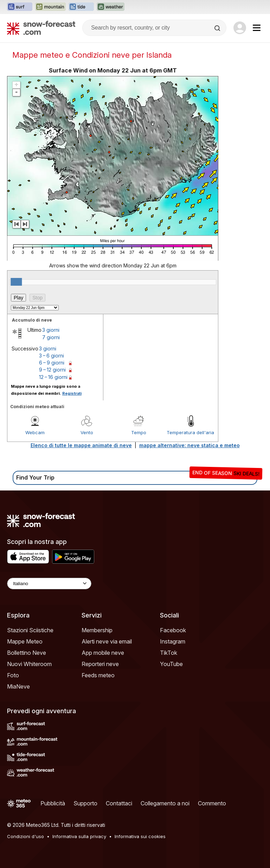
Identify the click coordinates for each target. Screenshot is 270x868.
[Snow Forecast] (41, 28)
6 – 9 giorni (52, 363)
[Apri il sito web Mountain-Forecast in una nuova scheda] (50, 7)
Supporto (85, 803)
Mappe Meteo (25, 641)
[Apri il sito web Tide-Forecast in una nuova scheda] (81, 7)
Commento (212, 803)
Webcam (35, 432)
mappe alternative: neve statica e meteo (189, 445)
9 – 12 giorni (52, 370)
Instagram (173, 641)
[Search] (218, 28)
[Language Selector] (49, 584)
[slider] (16, 282)
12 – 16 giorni (53, 377)
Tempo (139, 432)
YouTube (171, 664)
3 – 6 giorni (52, 356)
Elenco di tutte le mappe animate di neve (81, 445)
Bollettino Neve (27, 653)
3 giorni (51, 330)
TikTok (169, 653)
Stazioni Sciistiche (30, 630)
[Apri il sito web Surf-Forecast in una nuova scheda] (20, 7)
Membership (97, 630)
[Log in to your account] (240, 28)
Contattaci (119, 803)
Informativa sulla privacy (79, 836)
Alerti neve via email (107, 641)
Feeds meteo (98, 675)
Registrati (72, 393)
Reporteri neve (100, 664)
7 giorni (51, 337)
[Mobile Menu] (257, 28)
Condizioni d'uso (25, 836)
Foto (13, 675)
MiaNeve (18, 686)
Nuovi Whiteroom (29, 664)
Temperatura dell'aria (190, 432)
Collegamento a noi (165, 803)
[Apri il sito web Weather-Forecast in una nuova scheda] (111, 7)
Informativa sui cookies (140, 836)
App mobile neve (103, 653)
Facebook (173, 630)
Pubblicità (53, 803)
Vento (87, 432)
